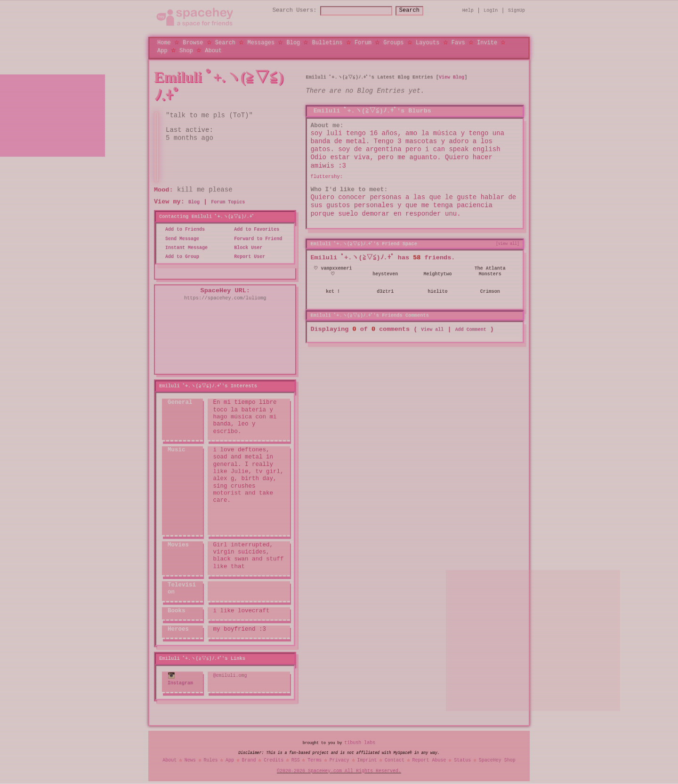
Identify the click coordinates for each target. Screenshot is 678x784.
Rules (210, 759)
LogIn (491, 10)
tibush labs (360, 741)
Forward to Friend (255, 239)
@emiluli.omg (230, 674)
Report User (247, 257)
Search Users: (286, 11)
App (162, 50)
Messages (261, 42)
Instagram (180, 678)
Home (164, 42)
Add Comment (471, 329)
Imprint (367, 759)
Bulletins (327, 42)
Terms (315, 759)
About (213, 50)
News (190, 759)
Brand (249, 759)
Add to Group (179, 257)
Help (468, 10)
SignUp (517, 10)
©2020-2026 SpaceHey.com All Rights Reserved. (339, 769)
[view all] (508, 243)
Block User (245, 248)
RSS (296, 759)
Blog (293, 42)
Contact (395, 759)
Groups (393, 42)
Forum (363, 42)
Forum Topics (228, 202)
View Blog (453, 77)
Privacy (339, 759)
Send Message (179, 239)
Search (418, 11)
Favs (458, 42)
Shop (186, 50)
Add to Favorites (254, 230)
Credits (274, 759)
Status (462, 759)
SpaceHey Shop (497, 759)
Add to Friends (182, 230)
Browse (193, 42)
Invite (487, 42)
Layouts (428, 42)
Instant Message (184, 248)
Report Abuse (429, 759)
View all (432, 329)
